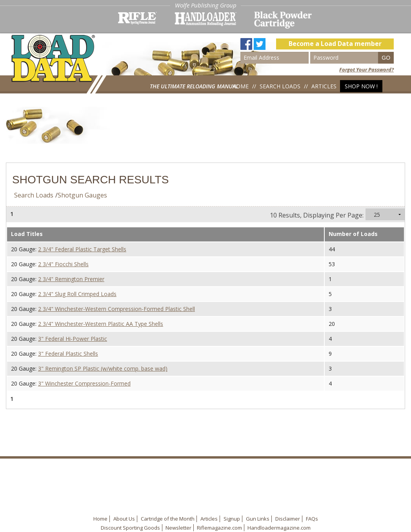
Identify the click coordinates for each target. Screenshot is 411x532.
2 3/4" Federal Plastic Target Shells (82, 249)
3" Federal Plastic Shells (68, 354)
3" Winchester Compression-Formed (84, 383)
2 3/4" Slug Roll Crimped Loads (77, 294)
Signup (232, 519)
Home (240, 86)
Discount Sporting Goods (130, 528)
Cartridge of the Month (168, 519)
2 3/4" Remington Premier (71, 279)
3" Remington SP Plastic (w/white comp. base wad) (103, 368)
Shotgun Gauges (82, 195)
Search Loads (280, 86)
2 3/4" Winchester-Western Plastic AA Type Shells (101, 324)
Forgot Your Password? (366, 69)
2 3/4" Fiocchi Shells (63, 264)
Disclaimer (288, 519)
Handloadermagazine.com (279, 528)
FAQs (312, 519)
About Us (124, 519)
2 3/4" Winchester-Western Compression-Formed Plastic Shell (116, 309)
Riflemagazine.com (219, 528)
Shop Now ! (361, 86)
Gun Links (258, 519)
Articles (324, 86)
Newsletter (178, 528)
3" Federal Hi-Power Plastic (73, 339)
